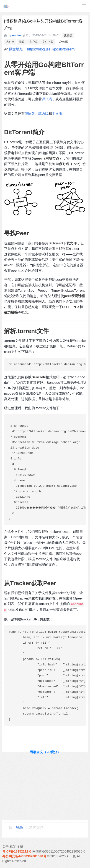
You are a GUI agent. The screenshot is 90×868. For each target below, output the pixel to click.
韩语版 (43, 114)
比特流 (68, 35)
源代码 (47, 99)
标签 (13, 847)
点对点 (10, 42)
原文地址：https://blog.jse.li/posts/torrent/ (42, 49)
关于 (5, 847)
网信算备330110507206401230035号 (59, 851)
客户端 (33, 42)
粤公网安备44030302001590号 (24, 856)
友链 (20, 847)
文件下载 (48, 42)
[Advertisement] (45, 786)
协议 (22, 42)
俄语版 (30, 114)
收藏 (63, 42)
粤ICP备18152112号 (17, 851)
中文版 (57, 114)
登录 (19, 828)
